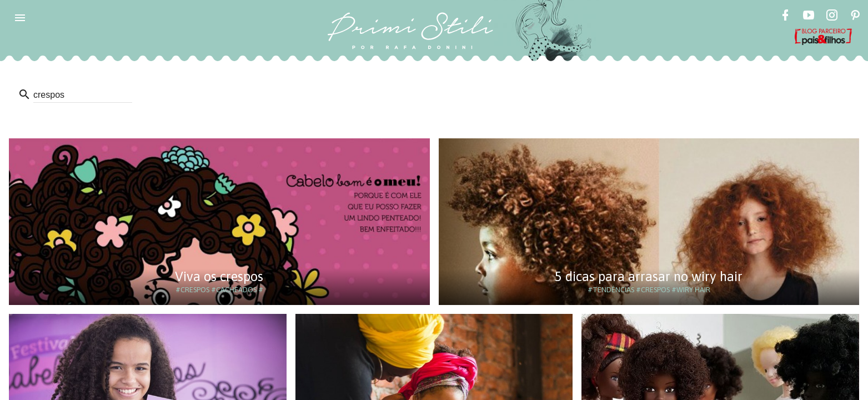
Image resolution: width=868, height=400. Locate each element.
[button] (20, 18)
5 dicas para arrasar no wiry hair (649, 276)
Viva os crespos (219, 276)
